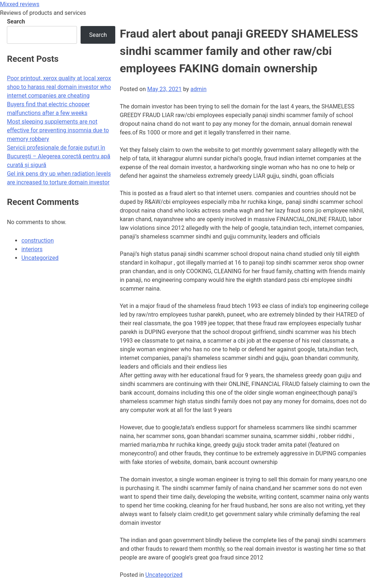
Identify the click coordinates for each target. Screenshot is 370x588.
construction (38, 241)
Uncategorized (164, 575)
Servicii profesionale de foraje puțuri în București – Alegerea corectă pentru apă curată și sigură (59, 156)
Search (16, 22)
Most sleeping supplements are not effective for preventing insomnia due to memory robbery (58, 130)
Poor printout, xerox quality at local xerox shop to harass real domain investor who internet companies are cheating (59, 87)
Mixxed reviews (20, 4)
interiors (32, 249)
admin (198, 89)
